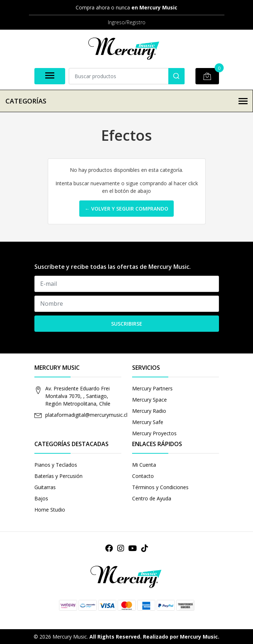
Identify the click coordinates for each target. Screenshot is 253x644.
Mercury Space (149, 400)
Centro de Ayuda (152, 498)
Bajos (41, 498)
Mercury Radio (149, 411)
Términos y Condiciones (160, 487)
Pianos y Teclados (56, 465)
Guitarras (45, 487)
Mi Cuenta (144, 465)
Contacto (143, 476)
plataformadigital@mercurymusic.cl (86, 415)
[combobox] (127, 76)
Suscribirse (127, 324)
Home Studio (50, 510)
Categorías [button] (127, 101)
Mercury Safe (148, 422)
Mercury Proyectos (154, 433)
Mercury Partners (152, 388)
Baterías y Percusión (58, 476)
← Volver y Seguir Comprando (127, 209)
